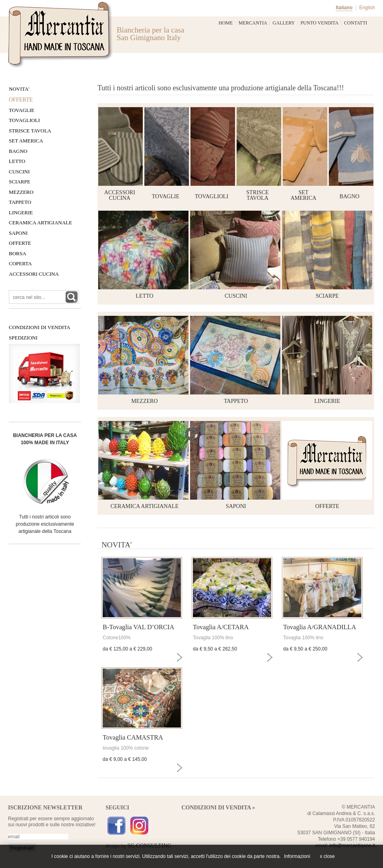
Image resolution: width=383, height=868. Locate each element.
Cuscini (19, 172)
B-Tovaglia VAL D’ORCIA (138, 627)
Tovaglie (22, 110)
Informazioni (297, 856)
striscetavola (257, 195)
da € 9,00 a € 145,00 (125, 759)
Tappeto (20, 202)
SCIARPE (327, 296)
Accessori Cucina (34, 274)
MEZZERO (144, 401)
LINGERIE (327, 401)
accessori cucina (120, 195)
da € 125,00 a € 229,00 (127, 649)
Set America (26, 141)
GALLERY (284, 23)
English (367, 8)
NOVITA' (19, 89)
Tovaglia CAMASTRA (133, 738)
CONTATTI (356, 23)
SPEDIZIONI (23, 338)
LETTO (144, 296)
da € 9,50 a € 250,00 (305, 649)
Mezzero (21, 192)
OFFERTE (327, 506)
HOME (226, 23)
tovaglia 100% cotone (126, 748)
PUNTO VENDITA (319, 23)
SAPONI (236, 506)
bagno (349, 196)
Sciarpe (19, 182)
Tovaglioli (24, 120)
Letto (17, 161)
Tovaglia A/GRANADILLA (320, 627)
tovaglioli (212, 196)
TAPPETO (236, 401)
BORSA (17, 253)
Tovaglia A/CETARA (221, 627)
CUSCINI (236, 296)
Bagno (18, 151)
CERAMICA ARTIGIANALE (144, 506)
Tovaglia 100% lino (213, 638)
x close (327, 856)
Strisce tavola (30, 131)
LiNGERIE (21, 212)
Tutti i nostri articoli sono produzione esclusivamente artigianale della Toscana (45, 524)
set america (303, 195)
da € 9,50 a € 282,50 (215, 649)
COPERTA (20, 263)
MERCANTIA (253, 23)
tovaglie (166, 196)
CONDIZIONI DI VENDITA (40, 327)
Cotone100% (117, 638)
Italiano (344, 8)
